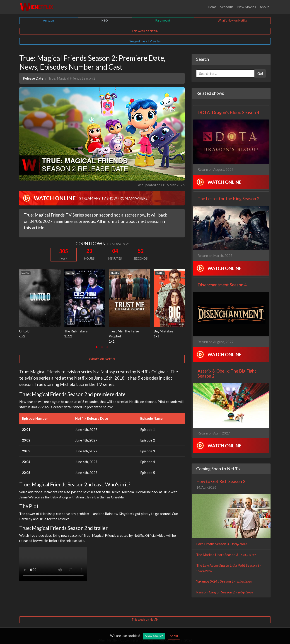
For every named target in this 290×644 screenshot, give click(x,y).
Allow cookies (154, 636)
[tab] (97, 347)
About (264, 7)
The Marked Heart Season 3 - (226, 555)
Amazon (48, 20)
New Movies (247, 7)
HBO (105, 20)
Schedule (227, 7)
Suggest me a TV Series (145, 41)
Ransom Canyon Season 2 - (225, 592)
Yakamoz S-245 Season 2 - (224, 581)
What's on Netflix (102, 359)
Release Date (33, 78)
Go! (260, 73)
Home (212, 7)
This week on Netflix (145, 31)
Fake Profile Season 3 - (222, 544)
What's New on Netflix (232, 20)
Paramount (163, 20)
